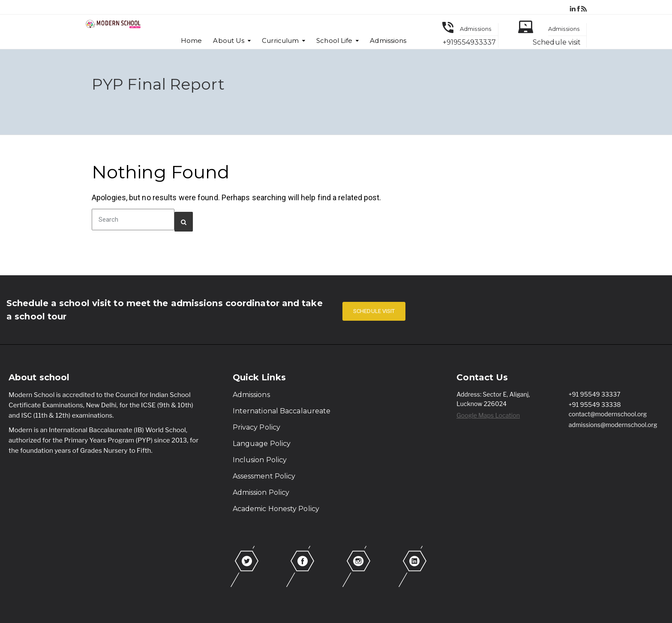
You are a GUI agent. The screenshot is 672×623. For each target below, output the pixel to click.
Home (191, 41)
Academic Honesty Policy (276, 509)
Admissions (388, 41)
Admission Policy (261, 492)
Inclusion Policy (260, 460)
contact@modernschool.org (608, 414)
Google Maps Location (488, 415)
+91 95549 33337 (595, 394)
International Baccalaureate (282, 411)
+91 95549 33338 (595, 405)
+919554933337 (469, 42)
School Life (334, 41)
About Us (229, 41)
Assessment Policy (264, 476)
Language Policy (262, 444)
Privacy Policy (256, 427)
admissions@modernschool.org (613, 425)
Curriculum (280, 41)
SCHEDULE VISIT (374, 311)
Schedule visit (557, 42)
